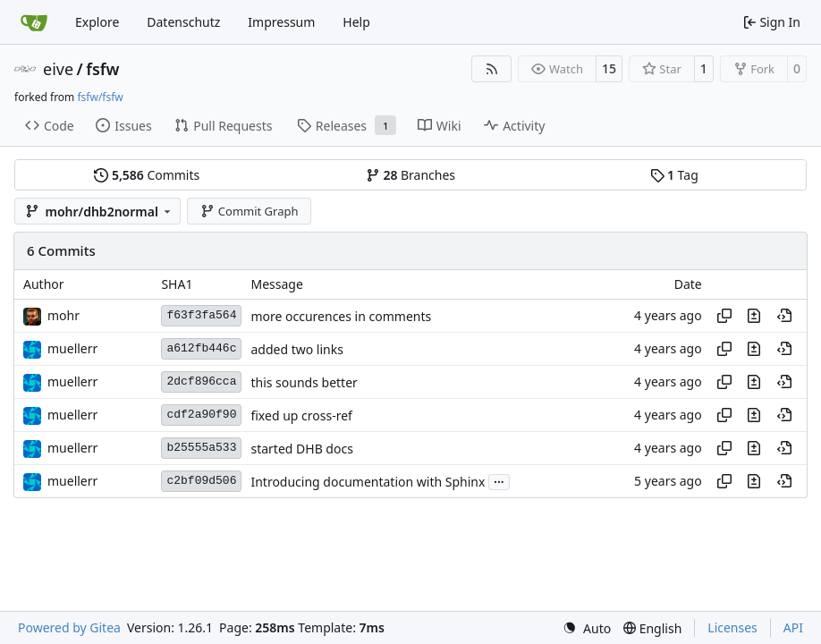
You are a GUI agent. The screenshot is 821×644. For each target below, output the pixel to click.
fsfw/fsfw (100, 97)
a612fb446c (201, 348)
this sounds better (304, 382)
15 (609, 68)
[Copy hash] (724, 316)
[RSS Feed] (492, 69)
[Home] (34, 22)
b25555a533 (201, 448)
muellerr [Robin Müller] (72, 348)
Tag (674, 175)
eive (58, 69)
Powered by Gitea (69, 627)
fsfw (102, 69)
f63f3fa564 (201, 315)
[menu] (587, 628)
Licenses (732, 627)
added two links (296, 349)
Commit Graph (249, 211)
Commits (147, 175)
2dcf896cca (201, 381)
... (499, 480)
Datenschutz (183, 22)
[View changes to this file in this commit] (754, 316)
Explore (97, 22)
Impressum (281, 22)
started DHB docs (301, 449)
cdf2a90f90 (201, 415)
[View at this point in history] (784, 316)
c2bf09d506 (201, 481)
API (793, 627)
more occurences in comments (341, 316)
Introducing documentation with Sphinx (368, 482)
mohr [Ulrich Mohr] (63, 315)
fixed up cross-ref (301, 415)
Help (356, 22)
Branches (410, 175)
